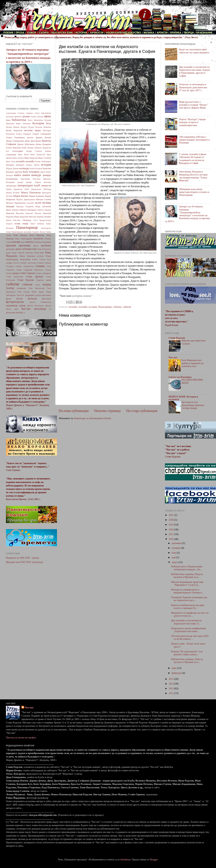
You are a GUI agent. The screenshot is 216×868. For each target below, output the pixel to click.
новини (48, 217)
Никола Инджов (44, 210)
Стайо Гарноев (27, 273)
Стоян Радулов (25, 280)
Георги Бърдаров (24, 134)
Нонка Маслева (13, 220)
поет (23, 242)
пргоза (36, 246)
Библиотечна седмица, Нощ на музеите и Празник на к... (187, 576)
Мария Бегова (21, 196)
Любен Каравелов (14, 189)
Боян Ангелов (23, 123)
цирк (16, 309)
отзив (17, 224)
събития (127, 307)
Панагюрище (105, 307)
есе (7, 151)
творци (47, 284)
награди (10, 206)
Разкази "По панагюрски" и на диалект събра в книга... (187, 653)
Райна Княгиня (27, 256)
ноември (177, 548)
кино (43, 172)
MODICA (20, 313)
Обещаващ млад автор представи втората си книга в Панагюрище (194, 192)
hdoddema (126, 859)
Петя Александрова (24, 239)
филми (19, 299)
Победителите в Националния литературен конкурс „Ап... (187, 568)
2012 (171, 693)
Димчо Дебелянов (26, 144)
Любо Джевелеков (33, 189)
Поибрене (38, 242)
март (175, 668)
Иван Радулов (31, 158)
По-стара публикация (142, 411)
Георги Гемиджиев (42, 134)
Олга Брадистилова (42, 220)
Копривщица (12, 179)
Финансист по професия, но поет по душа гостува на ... (190, 614)
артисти (18, 116)
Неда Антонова (43, 206)
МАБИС (16, 193)
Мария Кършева (36, 196)
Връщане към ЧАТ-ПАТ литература (24, 562)
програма (10, 249)
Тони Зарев (38, 292)
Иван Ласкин (18, 158)
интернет (20, 165)
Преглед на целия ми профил (21, 738)
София (19, 270)
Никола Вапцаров (28, 210)
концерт (47, 175)
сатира (9, 263)
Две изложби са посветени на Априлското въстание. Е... (186, 622)
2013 (171, 688)
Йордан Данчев (12, 168)
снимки (40, 266)
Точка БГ (20, 295)
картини (18, 172)
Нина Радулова (21, 217)
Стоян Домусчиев (14, 277)
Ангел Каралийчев (43, 113)
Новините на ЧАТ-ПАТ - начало (23, 558)
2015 (171, 679)
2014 (171, 684)
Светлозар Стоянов (36, 263)
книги (26, 175)
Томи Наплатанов (36, 288)
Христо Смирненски (40, 302)
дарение (30, 137)
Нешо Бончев (12, 210)
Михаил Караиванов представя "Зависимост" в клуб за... (187, 583)
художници (12, 305)
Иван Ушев (11, 162)
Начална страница (107, 411)
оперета (9, 224)
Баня (8, 120)
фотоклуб (47, 299)
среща (15, 273)
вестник (29, 130)
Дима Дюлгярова (33, 141)
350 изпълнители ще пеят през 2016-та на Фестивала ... (190, 637)
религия (40, 256)
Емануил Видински (43, 148)
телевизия (21, 288)
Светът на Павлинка (180, 377)
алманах (29, 113)
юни (174, 553)
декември (177, 543)
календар (24, 168)
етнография (18, 151)
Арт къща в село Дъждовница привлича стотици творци (193, 405)
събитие (117, 307)
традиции (29, 295)
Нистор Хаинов (36, 217)
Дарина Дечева (43, 137)
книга (18, 175)
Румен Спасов (39, 259)
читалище (40, 309)
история (93, 307)
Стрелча (40, 280)
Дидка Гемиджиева (15, 141)
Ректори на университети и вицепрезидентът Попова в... (187, 591)
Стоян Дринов (34, 276)
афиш (48, 116)
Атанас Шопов (37, 117)
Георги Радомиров (15, 137)
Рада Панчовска (44, 249)
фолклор (32, 298)
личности (46, 186)
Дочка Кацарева (43, 144)
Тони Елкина (23, 292)
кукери (20, 182)
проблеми (46, 245)
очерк (25, 224)
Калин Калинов (36, 168)
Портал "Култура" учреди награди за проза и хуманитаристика (192, 122)
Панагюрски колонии (21, 232)
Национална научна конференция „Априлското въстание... (188, 630)
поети (29, 242)
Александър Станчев (15, 113)
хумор (22, 305)
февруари (177, 673)
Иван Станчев (44, 158)
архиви (26, 116)
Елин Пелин (28, 148)
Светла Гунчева (20, 263)
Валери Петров (27, 127)
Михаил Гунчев (44, 199)
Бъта (49, 123)
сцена (48, 280)
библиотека (19, 120)
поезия (16, 242)
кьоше (29, 182)
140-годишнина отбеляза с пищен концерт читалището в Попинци (194, 140)
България (38, 123)
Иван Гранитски (38, 155)
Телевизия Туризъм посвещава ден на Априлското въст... (189, 599)
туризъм (38, 295)
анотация (10, 117)
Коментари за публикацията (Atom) (93, 418)
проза (18, 249)
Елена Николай (13, 148)
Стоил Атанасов (43, 273)
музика (47, 203)
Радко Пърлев (18, 253)
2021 (171, 515)
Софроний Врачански (33, 270)
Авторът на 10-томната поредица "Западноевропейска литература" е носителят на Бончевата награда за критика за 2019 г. (187, 214)
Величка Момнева (43, 127)
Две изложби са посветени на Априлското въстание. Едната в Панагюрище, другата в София (195, 71)
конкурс (36, 175)
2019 (171, 525)
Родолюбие (25, 259)
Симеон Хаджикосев (25, 266)
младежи (30, 203)
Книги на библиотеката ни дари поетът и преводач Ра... (188, 607)
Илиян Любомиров (43, 162)
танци (38, 285)
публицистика (29, 249)
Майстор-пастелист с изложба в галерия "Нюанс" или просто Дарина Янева (193, 105)
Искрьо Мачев (33, 165)
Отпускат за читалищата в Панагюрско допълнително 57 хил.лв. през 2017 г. (193, 87)
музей (38, 203)
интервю (10, 165)
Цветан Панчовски (35, 306)
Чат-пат (26, 309)
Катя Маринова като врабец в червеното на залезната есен (193, 363)
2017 (171, 534)
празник (11, 245)
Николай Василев (15, 213)
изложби (83, 307)
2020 (171, 520)
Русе (49, 259)
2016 (171, 539)
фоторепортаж (15, 302)
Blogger (154, 859)
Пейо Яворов (20, 235)
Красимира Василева (31, 179)
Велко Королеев (14, 130)
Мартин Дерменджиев (26, 199)
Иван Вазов (23, 155)
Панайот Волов (39, 232)
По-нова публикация (74, 411)
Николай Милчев (33, 213)
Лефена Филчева (43, 182)
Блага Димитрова (35, 120)
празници (25, 245)
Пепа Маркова (37, 235)
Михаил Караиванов (16, 203)
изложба (73, 307)
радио (8, 253)
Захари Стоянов (34, 151)
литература (11, 186)
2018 (171, 529)
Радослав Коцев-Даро (35, 253)
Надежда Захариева (25, 206)
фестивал (47, 295)
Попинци (47, 242)
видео (38, 130)
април (175, 562)
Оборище (27, 220)
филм (9, 299)
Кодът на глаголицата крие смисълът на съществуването (194, 51)
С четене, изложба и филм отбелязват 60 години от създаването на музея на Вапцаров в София (193, 159)
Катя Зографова (31, 172)
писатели (38, 239)
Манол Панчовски (31, 193)
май (174, 557)
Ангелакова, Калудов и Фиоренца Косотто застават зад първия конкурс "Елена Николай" (193, 176)
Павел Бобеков (37, 224)
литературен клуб (29, 185)
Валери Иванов (13, 127)
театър (10, 288)
